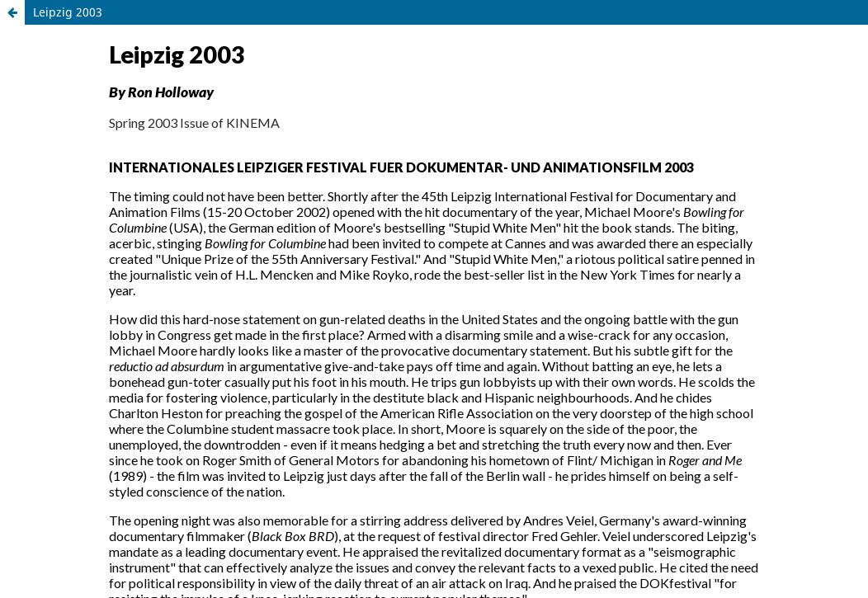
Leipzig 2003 (68, 12)
